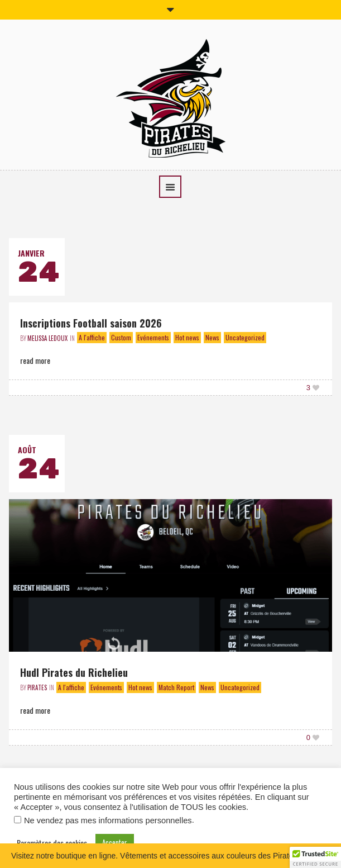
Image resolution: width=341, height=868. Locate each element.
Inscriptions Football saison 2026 (91, 323)
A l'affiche (92, 337)
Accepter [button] (115, 842)
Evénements (153, 337)
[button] (315, 857)
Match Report (176, 687)
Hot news (187, 337)
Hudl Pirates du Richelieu (74, 672)
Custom (121, 337)
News (212, 337)
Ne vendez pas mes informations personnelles (108, 820)
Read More (35, 360)
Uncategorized (245, 337)
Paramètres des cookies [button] (52, 843)
